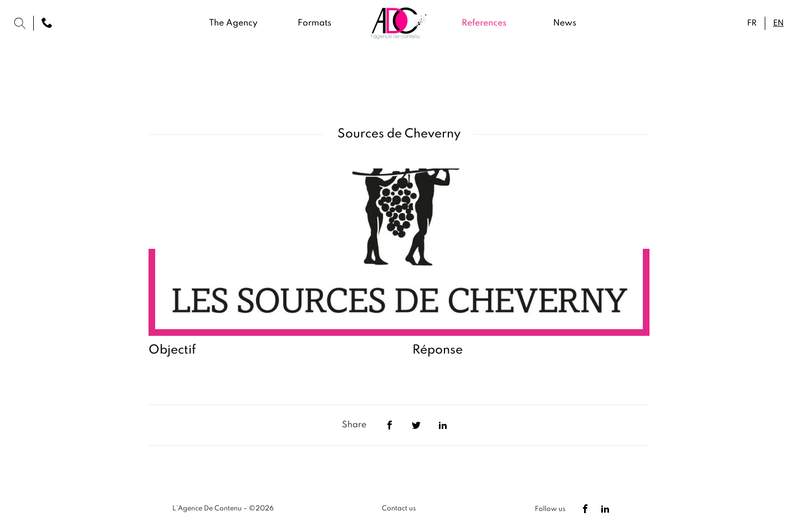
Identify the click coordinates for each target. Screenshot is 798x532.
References (484, 23)
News (565, 23)
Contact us (399, 509)
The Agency (233, 23)
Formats (314, 23)
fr (752, 23)
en (778, 23)
